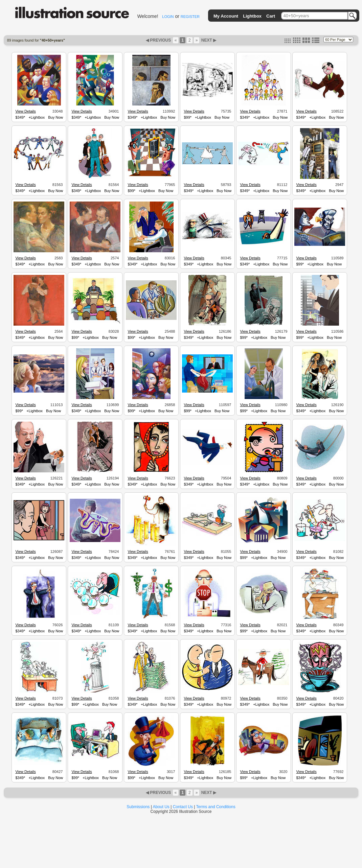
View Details (25, 111)
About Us (161, 807)
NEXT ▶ (208, 40)
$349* (20, 117)
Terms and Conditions (216, 807)
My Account (226, 16)
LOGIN (168, 17)
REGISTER (190, 17)
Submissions (138, 807)
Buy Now (55, 117)
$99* (188, 117)
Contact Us (183, 807)
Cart (271, 16)
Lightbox (252, 16)
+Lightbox (37, 117)
